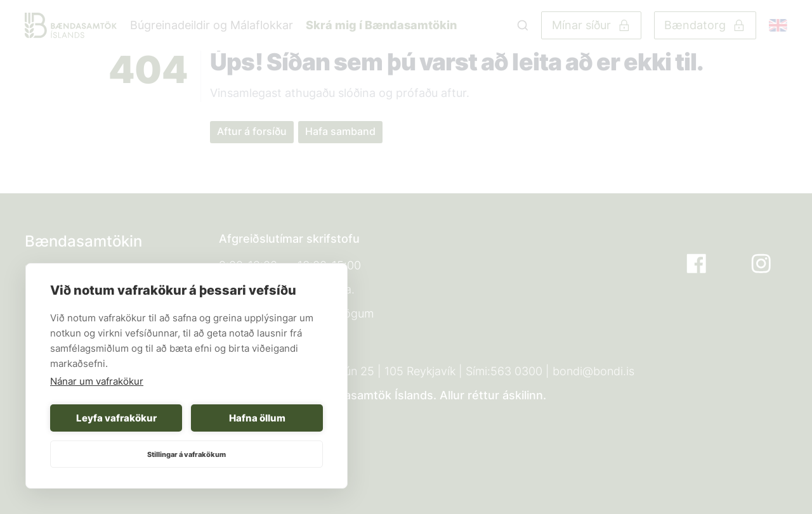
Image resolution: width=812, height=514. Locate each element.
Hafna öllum (257, 418)
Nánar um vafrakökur (97, 381)
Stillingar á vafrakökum (187, 454)
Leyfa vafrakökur (116, 418)
